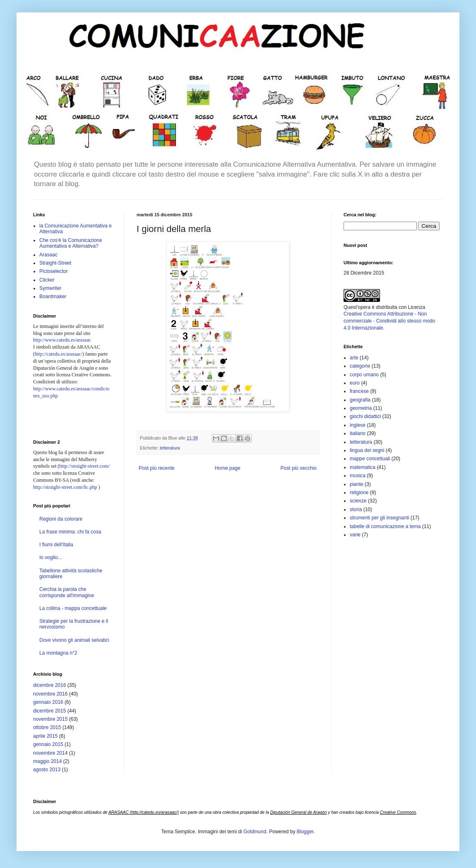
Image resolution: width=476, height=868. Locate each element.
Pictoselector (54, 271)
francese (359, 391)
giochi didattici (365, 416)
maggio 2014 (47, 761)
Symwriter (50, 288)
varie (355, 535)
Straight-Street (55, 263)
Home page (228, 468)
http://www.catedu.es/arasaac (62, 340)
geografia (360, 400)
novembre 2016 (50, 694)
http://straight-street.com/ (84, 466)
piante (357, 484)
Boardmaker (53, 297)
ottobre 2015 (47, 727)
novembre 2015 (50, 719)
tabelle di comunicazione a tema (385, 526)
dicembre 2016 (49, 685)
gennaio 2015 (48, 744)
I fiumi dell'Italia (56, 545)
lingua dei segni (367, 450)
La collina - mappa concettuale (73, 608)
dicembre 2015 (49, 711)
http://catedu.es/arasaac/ (59, 354)
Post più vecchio (299, 468)
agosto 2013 (47, 770)
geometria (361, 408)
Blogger (305, 832)
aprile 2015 (45, 736)
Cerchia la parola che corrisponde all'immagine (67, 592)
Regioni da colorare (61, 519)
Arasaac (48, 255)
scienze (358, 501)
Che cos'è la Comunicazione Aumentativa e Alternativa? (71, 243)
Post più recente (157, 468)
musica (358, 476)
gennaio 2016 (48, 702)
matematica (363, 467)
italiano (358, 433)
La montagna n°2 (58, 653)
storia (356, 509)
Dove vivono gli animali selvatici (74, 640)
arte (354, 358)
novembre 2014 (50, 753)
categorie (360, 366)
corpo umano (364, 375)
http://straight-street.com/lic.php (65, 487)
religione (359, 493)
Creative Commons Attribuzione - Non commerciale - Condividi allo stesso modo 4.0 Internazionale (389, 321)
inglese (358, 425)
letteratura (170, 448)
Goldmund (255, 832)
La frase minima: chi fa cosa (70, 532)
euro (355, 383)
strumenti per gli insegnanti (379, 518)
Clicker (47, 280)
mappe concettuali (370, 459)
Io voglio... (51, 557)
